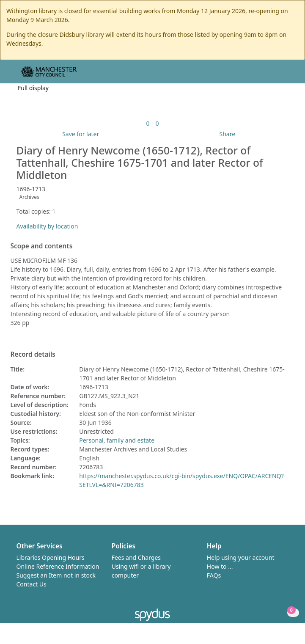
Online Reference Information (58, 566)
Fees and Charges (136, 557)
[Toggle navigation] (286, 75)
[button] (275, 75)
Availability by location (47, 226)
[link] (148, 123)
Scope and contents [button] (42, 246)
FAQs (214, 575)
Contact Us (32, 584)
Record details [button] (33, 355)
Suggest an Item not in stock (56, 575)
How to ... (220, 566)
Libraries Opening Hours (51, 557)
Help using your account (241, 557)
